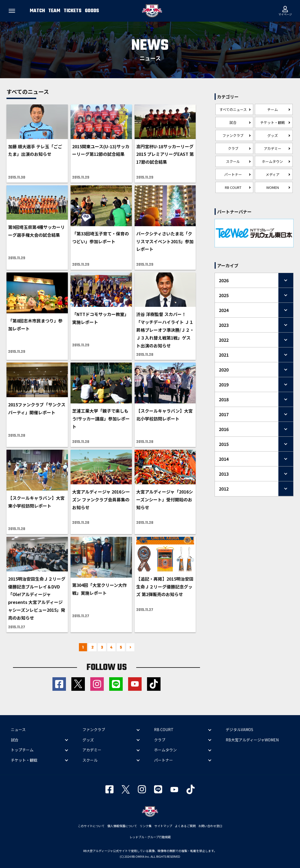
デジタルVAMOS (239, 729)
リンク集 (146, 826)
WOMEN (273, 187)
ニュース (18, 729)
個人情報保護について (122, 826)
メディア (273, 174)
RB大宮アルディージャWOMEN (252, 740)
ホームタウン (272, 161)
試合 (233, 122)
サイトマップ (163, 826)
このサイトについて (91, 826)
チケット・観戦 (273, 122)
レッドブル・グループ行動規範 (150, 837)
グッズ (273, 135)
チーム (273, 109)
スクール (233, 161)
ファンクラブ (233, 135)
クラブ (233, 148)
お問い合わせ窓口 (210, 826)
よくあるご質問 (185, 826)
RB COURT (233, 187)
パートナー (233, 174)
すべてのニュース (233, 109)
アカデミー (273, 148)
